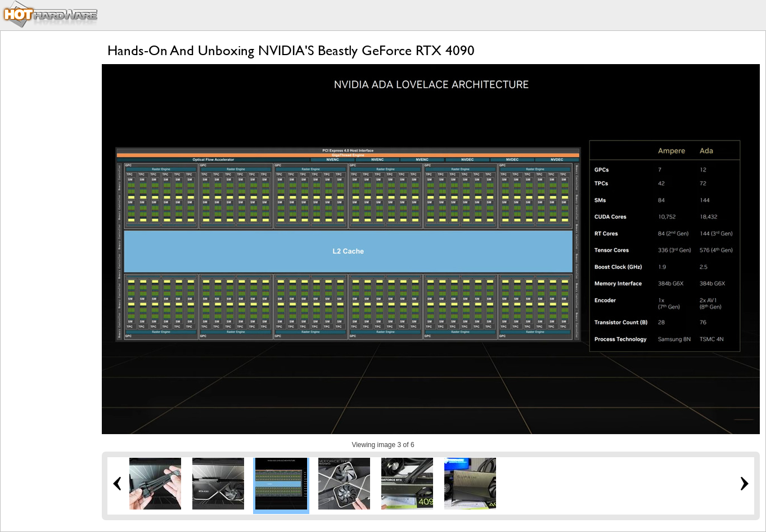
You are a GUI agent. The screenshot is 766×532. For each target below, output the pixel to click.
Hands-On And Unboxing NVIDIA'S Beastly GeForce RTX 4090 (291, 50)
